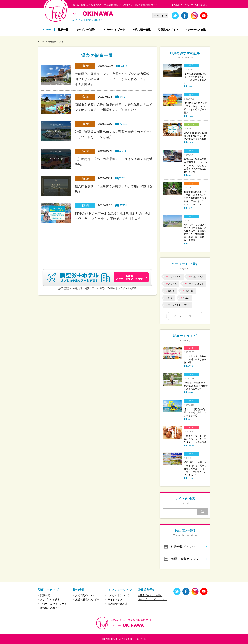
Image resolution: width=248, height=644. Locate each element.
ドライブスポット (195, 284)
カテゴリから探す (86, 29)
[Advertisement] (97, 244)
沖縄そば (189, 291)
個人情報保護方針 (117, 604)
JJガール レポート (114, 29)
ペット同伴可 (174, 277)
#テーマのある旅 (196, 29)
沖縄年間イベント (183, 547)
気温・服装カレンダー (187, 559)
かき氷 (186, 298)
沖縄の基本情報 (141, 29)
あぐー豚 (172, 284)
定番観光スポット (168, 29)
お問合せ (203, 5)
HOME (47, 29)
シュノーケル (197, 277)
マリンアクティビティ (179, 305)
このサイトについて (183, 5)
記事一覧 (63, 29)
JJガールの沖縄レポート (54, 604)
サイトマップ (115, 599)
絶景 (170, 298)
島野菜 (171, 291)
